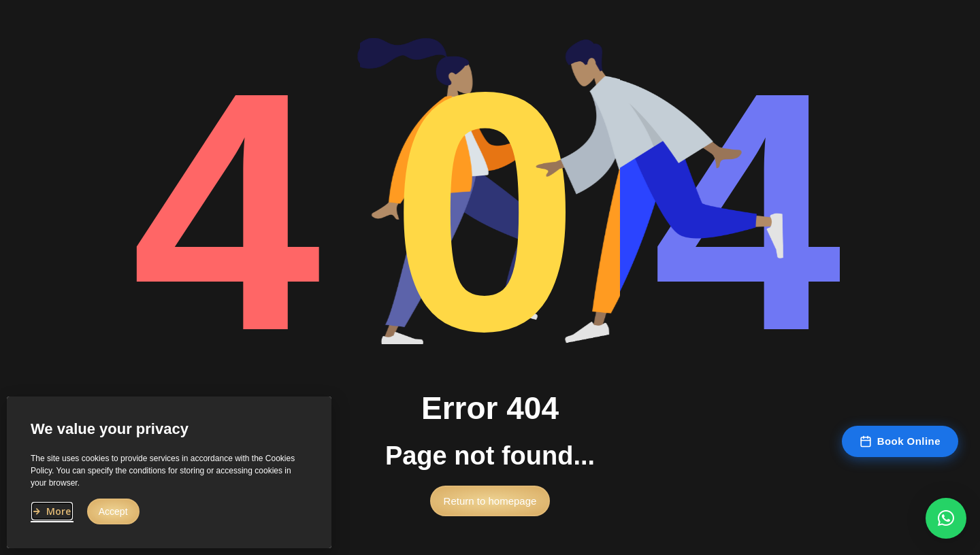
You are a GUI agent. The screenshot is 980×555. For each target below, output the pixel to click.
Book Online (900, 441)
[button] (490, 506)
